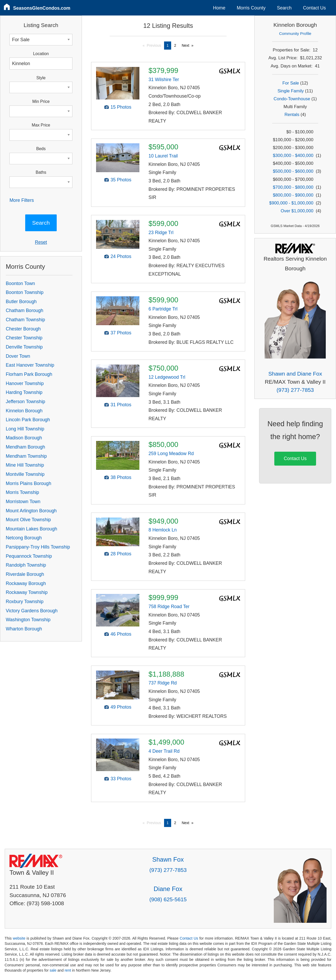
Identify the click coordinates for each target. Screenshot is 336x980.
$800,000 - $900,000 (293, 195)
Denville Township (24, 347)
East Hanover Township (30, 365)
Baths (41, 172)
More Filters (22, 200)
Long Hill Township (25, 429)
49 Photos (121, 707)
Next (185, 45)
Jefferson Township (25, 402)
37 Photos (121, 333)
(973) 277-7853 (295, 390)
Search (284, 8)
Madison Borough (24, 438)
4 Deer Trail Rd (164, 751)
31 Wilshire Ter (164, 80)
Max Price (41, 125)
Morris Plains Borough (28, 483)
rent (68, 970)
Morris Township (22, 492)
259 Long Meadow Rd (171, 454)
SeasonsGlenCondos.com (42, 8)
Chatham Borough (25, 310)
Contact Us (314, 8)
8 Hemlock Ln (163, 530)
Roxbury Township (25, 602)
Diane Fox (168, 889)
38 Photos (121, 477)
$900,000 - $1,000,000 (291, 203)
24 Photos (121, 256)
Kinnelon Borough (24, 411)
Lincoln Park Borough (28, 420)
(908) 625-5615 (168, 899)
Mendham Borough (25, 447)
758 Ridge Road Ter (169, 607)
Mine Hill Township (25, 465)
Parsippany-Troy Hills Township (38, 547)
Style (41, 78)
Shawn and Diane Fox (295, 374)
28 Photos (121, 554)
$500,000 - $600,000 (293, 171)
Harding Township (24, 392)
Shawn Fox (168, 859)
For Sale (291, 83)
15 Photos (121, 107)
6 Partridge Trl (163, 309)
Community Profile (295, 33)
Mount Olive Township (28, 520)
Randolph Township (26, 565)
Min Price (41, 101)
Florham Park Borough (29, 374)
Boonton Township (25, 292)
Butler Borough (21, 302)
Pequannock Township (29, 556)
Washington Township (28, 620)
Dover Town (18, 356)
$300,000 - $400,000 (293, 156)
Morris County (251, 8)
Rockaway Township (27, 592)
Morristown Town (23, 502)
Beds (41, 149)
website (19, 938)
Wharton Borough (24, 629)
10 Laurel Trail (163, 156)
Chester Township (24, 338)
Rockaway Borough (26, 583)
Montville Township (25, 474)
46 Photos (121, 634)
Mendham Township (26, 456)
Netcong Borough (24, 538)
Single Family (291, 91)
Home (219, 8)
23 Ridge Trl (161, 233)
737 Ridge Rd (163, 683)
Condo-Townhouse (292, 99)
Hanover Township (25, 383)
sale (53, 970)
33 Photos (121, 779)
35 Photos (121, 180)
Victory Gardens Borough (32, 611)
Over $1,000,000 (297, 211)
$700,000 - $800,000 (293, 187)
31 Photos (121, 405)
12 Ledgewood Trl (167, 377)
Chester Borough (23, 329)
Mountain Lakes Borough (31, 529)
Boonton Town (20, 283)
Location (41, 54)
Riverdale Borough (25, 574)
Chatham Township (25, 320)
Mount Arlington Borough (31, 511)
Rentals (292, 115)
